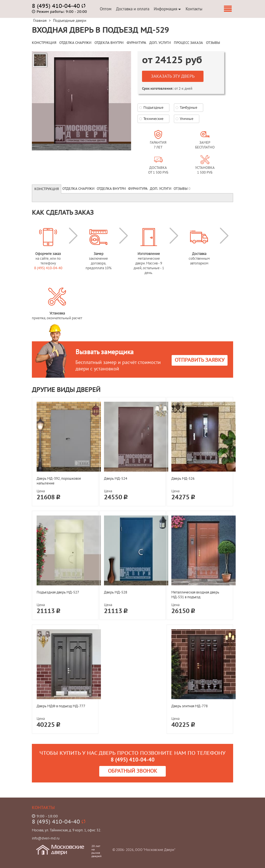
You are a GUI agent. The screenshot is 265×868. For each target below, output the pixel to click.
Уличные (187, 119)
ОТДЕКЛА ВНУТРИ (109, 43)
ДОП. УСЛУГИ (160, 43)
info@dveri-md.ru (46, 838)
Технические (153, 119)
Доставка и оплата (133, 9)
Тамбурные (189, 107)
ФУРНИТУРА (136, 43)
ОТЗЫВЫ (213, 43)
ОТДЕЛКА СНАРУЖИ (75, 43)
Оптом (106, 9)
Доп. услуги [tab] (161, 189)
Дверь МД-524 (116, 478)
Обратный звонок (132, 771)
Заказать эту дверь (173, 76)
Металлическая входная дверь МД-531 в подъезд (195, 595)
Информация (167, 9)
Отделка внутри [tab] (111, 189)
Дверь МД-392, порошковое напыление (59, 481)
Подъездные (153, 107)
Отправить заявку (200, 360)
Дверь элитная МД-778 (190, 706)
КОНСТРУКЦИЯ (44, 43)
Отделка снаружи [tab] (78, 189)
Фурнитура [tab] (138, 189)
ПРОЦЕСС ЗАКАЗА (188, 43)
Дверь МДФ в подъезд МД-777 (61, 706)
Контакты (194, 9)
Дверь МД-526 (183, 478)
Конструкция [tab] (47, 189)
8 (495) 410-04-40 (48, 268)
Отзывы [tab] (182, 189)
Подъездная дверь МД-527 (58, 592)
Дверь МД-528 (116, 592)
